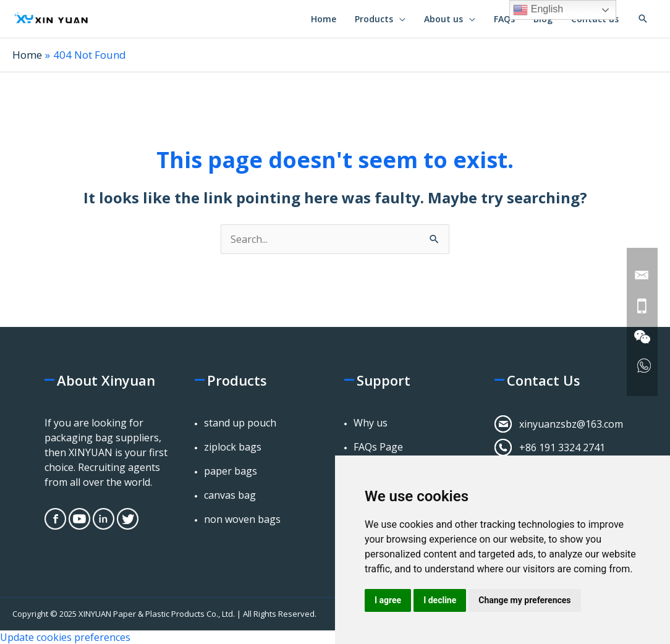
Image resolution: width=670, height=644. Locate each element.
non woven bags (242, 519)
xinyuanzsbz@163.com (571, 424)
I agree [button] (388, 600)
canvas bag (230, 495)
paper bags (231, 471)
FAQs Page (378, 447)
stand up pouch (240, 423)
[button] (643, 19)
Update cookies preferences (65, 637)
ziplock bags (233, 447)
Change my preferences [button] (524, 600)
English (538, 10)
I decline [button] (440, 600)
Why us (371, 423)
